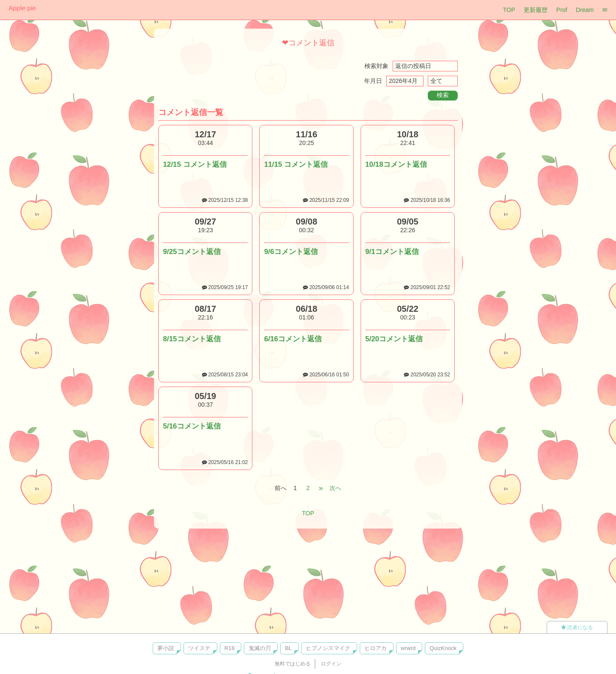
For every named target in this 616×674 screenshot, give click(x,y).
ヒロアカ (376, 648)
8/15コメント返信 (192, 339)
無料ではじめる (293, 664)
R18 (230, 648)
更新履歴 (536, 10)
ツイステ (199, 648)
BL (288, 648)
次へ (335, 488)
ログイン (331, 664)
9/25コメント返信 (192, 252)
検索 (443, 95)
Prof (562, 10)
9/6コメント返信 (291, 252)
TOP (509, 10)
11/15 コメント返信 (296, 164)
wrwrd (408, 648)
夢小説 (166, 648)
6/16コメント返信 (293, 339)
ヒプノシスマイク (328, 648)
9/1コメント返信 (392, 252)
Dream (585, 10)
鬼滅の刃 (260, 648)
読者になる (577, 627)
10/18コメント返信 (396, 164)
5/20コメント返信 (394, 339)
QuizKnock (443, 648)
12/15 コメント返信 (195, 164)
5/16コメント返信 (192, 426)
